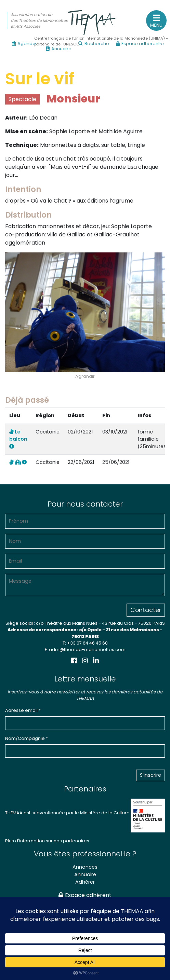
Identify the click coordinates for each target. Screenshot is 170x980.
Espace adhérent (85, 895)
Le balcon (18, 439)
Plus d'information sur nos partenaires (47, 841)
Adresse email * (23, 710)
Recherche (94, 44)
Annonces (85, 867)
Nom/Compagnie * (27, 738)
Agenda (24, 44)
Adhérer (85, 882)
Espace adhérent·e (140, 44)
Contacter (146, 610)
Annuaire (59, 49)
